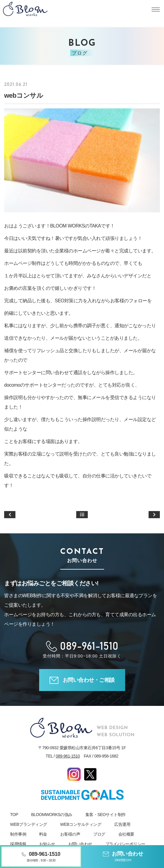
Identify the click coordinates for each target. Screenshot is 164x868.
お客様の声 (70, 834)
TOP (14, 815)
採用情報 (18, 844)
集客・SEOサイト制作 (106, 815)
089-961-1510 (68, 756)
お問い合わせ (80, 844)
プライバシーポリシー (125, 844)
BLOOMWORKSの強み (52, 815)
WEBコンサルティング (81, 824)
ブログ (99, 834)
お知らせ (47, 844)
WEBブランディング (29, 824)
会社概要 (126, 834)
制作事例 (18, 834)
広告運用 (122, 824)
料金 (43, 834)
